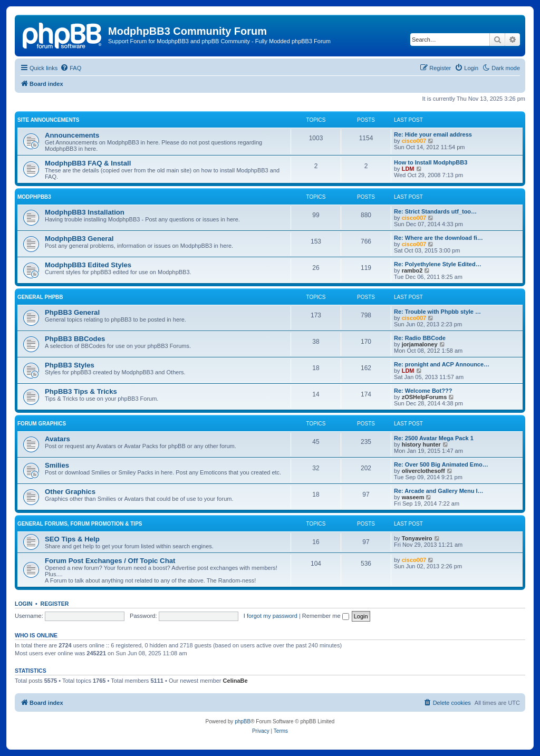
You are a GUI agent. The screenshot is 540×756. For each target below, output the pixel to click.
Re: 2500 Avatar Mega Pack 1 (434, 438)
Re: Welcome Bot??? (423, 391)
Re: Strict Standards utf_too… (435, 211)
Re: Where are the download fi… (438, 238)
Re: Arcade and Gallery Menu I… (439, 491)
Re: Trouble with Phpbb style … (437, 312)
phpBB (243, 721)
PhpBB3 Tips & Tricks (81, 391)
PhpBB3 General (72, 312)
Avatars (57, 439)
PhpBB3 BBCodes (75, 339)
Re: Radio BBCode (420, 338)
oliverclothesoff (423, 471)
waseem (413, 497)
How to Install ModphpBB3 (431, 162)
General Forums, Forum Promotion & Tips (80, 524)
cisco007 (414, 141)
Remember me (326, 616)
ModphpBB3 (34, 197)
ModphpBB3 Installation (85, 212)
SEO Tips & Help (72, 539)
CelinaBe (235, 681)
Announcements (72, 135)
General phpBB (40, 297)
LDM (408, 169)
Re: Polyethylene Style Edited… (438, 264)
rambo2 (412, 270)
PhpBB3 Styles (70, 365)
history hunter (421, 444)
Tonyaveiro (417, 538)
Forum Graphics (42, 424)
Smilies (57, 465)
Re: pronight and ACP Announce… (442, 364)
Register (55, 604)
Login (23, 604)
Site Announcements (48, 120)
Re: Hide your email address (433, 134)
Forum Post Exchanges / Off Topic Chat (110, 561)
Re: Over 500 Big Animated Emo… (441, 464)
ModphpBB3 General (79, 239)
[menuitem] (71, 68)
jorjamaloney (420, 344)
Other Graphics (70, 492)
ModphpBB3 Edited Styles (88, 265)
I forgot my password (271, 616)
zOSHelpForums (425, 397)
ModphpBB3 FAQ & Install (88, 163)
